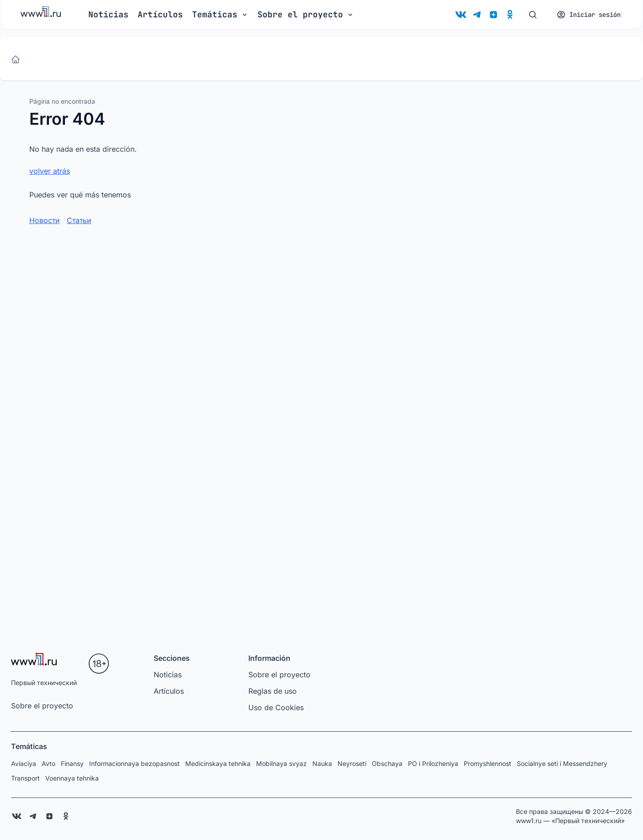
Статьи (79, 220)
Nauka (322, 763)
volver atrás (50, 171)
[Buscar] (533, 15)
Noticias (108, 14)
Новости (44, 220)
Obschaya (387, 763)
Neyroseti (352, 763)
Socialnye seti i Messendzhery (562, 763)
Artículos (160, 14)
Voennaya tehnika (72, 778)
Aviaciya (24, 763)
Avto (48, 763)
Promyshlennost (488, 763)
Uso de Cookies (276, 707)
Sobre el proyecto (42, 706)
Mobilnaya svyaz (281, 763)
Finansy (72, 763)
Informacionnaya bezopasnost (134, 763)
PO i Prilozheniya (433, 763)
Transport (25, 778)
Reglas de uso (273, 691)
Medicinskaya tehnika (218, 763)
